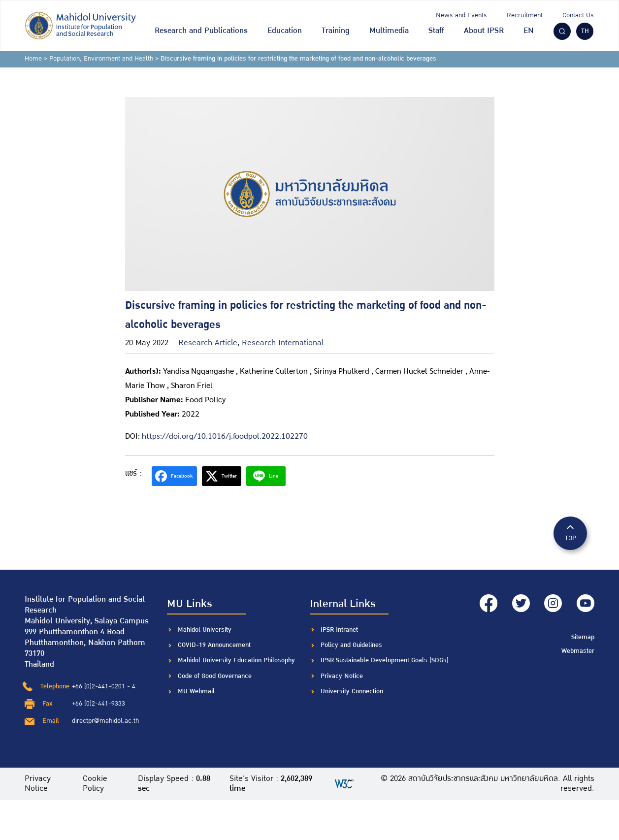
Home (33, 59)
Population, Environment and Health (101, 59)
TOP (570, 533)
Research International (283, 343)
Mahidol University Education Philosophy (236, 660)
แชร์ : (133, 473)
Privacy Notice (342, 676)
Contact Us (578, 15)
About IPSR (484, 31)
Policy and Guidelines (351, 645)
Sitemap (583, 637)
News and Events (461, 15)
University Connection (352, 691)
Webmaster (578, 650)
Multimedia (389, 31)
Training (336, 31)
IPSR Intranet (339, 630)
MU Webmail (196, 691)
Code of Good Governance (215, 676)
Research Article (208, 343)
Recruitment (525, 15)
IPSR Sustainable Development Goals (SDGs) (385, 660)
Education (285, 31)
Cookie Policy (96, 784)
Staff (436, 31)
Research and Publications (201, 31)
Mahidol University (205, 630)
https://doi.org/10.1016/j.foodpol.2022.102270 (225, 436)
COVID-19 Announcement (215, 645)
